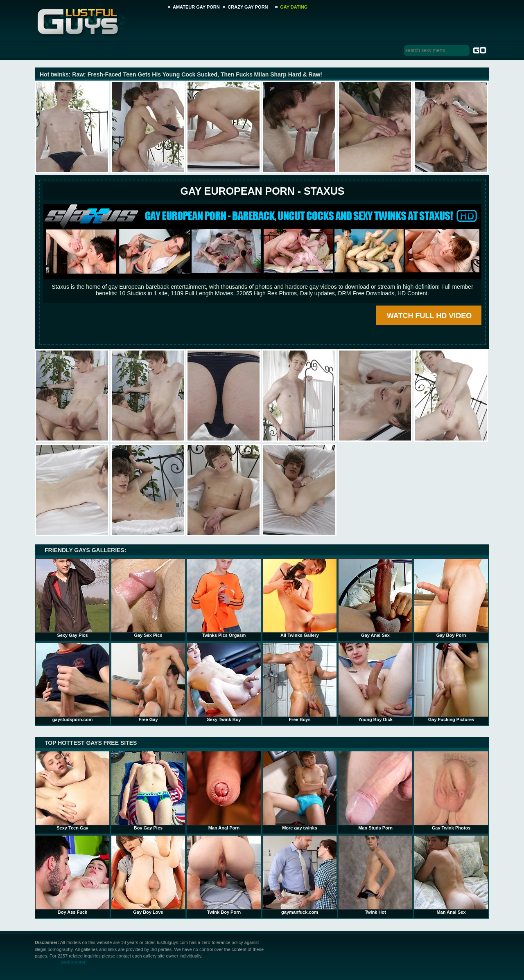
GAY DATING (294, 7)
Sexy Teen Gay (72, 791)
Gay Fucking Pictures (451, 682)
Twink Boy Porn (224, 875)
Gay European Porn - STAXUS (262, 191)
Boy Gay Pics (148, 791)
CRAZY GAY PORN (248, 7)
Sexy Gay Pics (72, 598)
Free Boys (300, 682)
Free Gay (148, 682)
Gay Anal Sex (375, 598)
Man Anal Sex (451, 875)
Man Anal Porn (224, 791)
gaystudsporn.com (72, 682)
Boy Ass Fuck (72, 875)
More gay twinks (300, 791)
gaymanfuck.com (300, 875)
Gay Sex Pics (148, 598)
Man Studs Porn (375, 791)
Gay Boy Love (148, 875)
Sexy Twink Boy (224, 682)
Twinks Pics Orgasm (224, 598)
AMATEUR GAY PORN (196, 7)
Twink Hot (375, 875)
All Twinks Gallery (300, 598)
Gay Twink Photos (451, 791)
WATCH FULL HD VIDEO (429, 316)
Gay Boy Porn (451, 598)
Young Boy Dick (375, 682)
